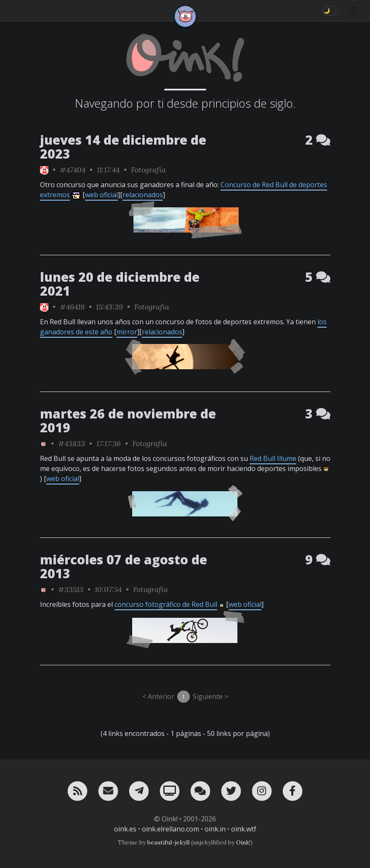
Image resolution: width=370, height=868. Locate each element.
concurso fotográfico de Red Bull (166, 604)
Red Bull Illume (273, 458)
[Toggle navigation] (353, 11)
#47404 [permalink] (73, 170)
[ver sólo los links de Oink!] (44, 170)
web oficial (101, 195)
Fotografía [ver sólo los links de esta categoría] (148, 170)
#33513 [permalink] (71, 589)
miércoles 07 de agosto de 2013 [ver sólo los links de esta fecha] (124, 566)
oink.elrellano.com (170, 829)
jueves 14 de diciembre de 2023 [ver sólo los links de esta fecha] (123, 147)
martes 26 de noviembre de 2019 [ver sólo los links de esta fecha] (128, 421)
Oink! (243, 842)
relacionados (143, 195)
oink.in (215, 829)
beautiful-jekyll (168, 842)
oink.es (125, 829)
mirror (127, 332)
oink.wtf (244, 829)
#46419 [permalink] (72, 307)
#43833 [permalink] (72, 443)
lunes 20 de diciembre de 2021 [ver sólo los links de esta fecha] (120, 284)
